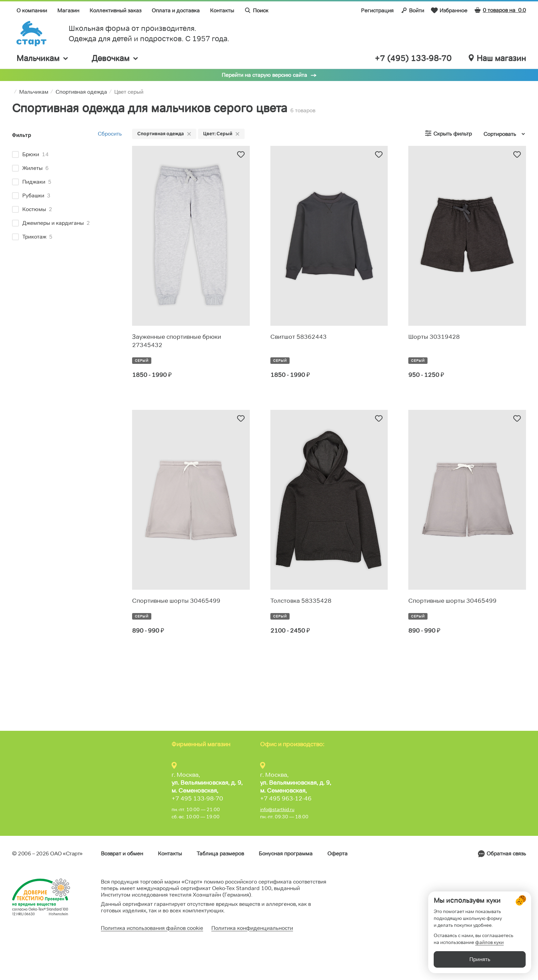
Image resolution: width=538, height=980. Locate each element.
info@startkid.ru (277, 809)
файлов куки (489, 942)
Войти (412, 10)
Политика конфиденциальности (252, 928)
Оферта (337, 854)
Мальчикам (43, 58)
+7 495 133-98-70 (197, 798)
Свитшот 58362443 (299, 337)
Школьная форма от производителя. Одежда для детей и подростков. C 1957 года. (149, 33)
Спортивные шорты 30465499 (176, 601)
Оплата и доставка (176, 10)
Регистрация (377, 10)
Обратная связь (506, 854)
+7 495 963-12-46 (286, 798)
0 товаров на (500, 10)
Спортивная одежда (164, 134)
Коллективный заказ (115, 10)
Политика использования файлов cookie (152, 928)
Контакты (222, 10)
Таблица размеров (220, 854)
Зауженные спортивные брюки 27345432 (177, 341)
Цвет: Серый (221, 134)
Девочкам (115, 58)
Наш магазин (497, 58)
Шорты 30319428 (434, 337)
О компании (32, 10)
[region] (67, 197)
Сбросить (110, 134)
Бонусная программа (286, 854)
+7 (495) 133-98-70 (413, 58)
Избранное (449, 10)
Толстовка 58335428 (301, 601)
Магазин (68, 10)
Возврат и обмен (122, 854)
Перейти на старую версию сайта (264, 75)
